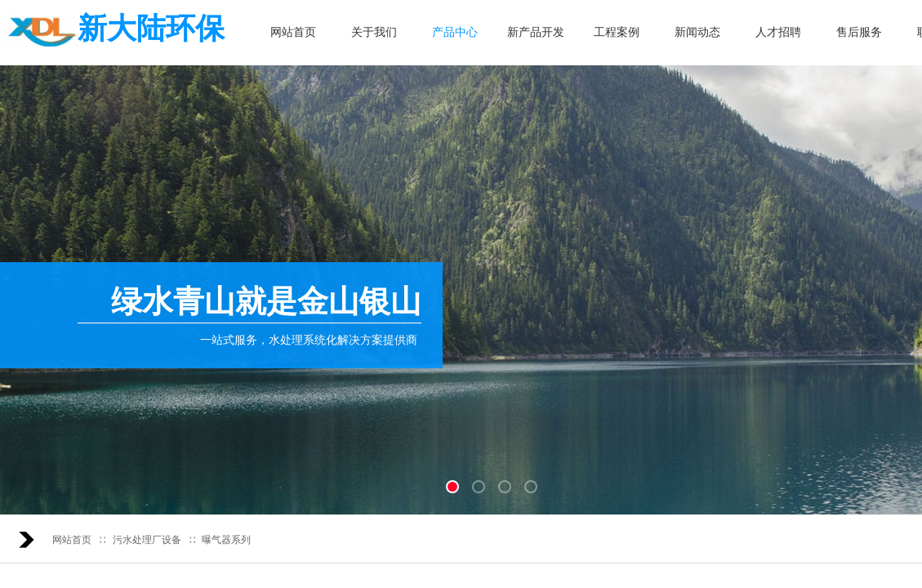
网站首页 (72, 540)
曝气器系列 (226, 540)
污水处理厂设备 (147, 540)
